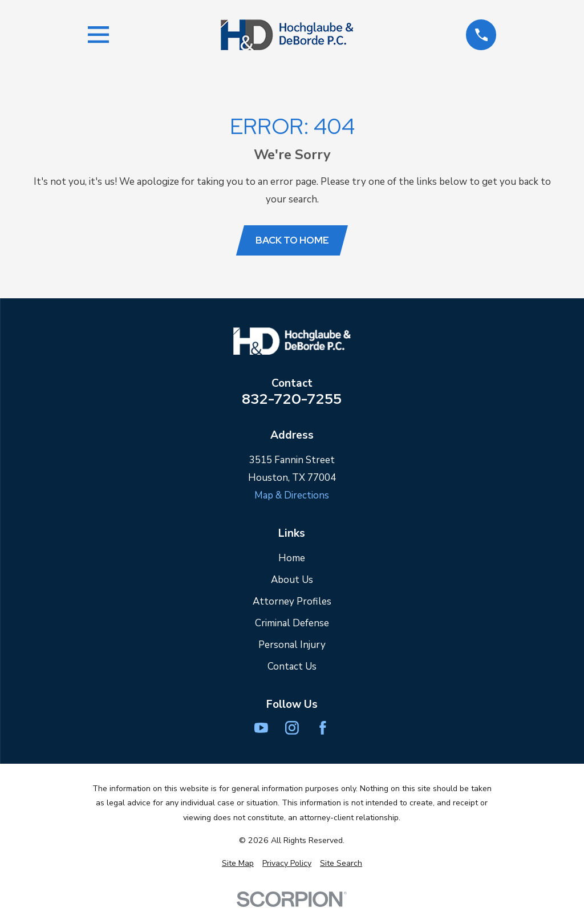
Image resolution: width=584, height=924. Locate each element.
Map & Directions (292, 495)
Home (292, 558)
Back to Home (292, 240)
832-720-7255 (292, 399)
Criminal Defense (292, 623)
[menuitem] (238, 864)
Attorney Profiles (292, 601)
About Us (292, 580)
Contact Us (292, 666)
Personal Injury (292, 645)
